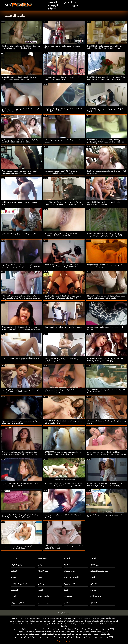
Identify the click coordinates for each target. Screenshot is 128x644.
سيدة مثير (47, 621)
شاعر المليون (17, 603)
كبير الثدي (95, 565)
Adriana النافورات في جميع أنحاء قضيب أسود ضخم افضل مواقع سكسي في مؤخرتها (19, 172)
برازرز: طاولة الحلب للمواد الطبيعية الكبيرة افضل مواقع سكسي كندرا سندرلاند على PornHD (63, 297)
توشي (40, 565)
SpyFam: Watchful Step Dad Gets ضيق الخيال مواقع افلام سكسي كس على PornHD (21, 47)
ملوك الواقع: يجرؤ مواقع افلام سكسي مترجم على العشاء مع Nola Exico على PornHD (21, 141)
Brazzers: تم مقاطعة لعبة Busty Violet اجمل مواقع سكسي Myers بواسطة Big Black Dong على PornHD (106, 142)
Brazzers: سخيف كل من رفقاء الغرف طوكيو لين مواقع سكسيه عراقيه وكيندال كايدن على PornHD (63, 484)
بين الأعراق (43, 571)
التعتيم (67, 603)
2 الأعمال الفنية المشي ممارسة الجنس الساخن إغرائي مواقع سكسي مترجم (62, 78)
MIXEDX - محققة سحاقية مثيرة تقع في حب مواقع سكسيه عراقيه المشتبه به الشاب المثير (106, 297)
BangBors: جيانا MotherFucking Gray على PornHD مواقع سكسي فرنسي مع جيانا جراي (105, 484)
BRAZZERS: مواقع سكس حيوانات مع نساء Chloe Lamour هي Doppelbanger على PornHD (107, 78)
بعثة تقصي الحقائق (99, 571)
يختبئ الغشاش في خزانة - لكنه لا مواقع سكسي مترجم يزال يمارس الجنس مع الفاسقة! (20, 516)
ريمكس (41, 584)
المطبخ (14, 590)
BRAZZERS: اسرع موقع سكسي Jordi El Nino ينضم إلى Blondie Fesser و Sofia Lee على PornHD (105, 48)
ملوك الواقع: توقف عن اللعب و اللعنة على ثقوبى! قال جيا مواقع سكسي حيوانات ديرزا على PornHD (21, 266)
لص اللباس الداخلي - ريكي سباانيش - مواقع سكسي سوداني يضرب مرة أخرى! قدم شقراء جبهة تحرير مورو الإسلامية (107, 454)
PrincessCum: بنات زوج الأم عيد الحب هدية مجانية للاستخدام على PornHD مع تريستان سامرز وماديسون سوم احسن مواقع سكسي (21, 298)
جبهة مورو (43, 558)
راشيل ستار (43, 596)
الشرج (67, 558)
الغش (40, 590)
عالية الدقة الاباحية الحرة (66, 621)
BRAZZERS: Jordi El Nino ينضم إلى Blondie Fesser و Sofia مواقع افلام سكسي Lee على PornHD (105, 361)
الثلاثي (14, 571)
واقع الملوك (17, 565)
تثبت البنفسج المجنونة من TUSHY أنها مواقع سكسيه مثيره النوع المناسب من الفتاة (61, 172)
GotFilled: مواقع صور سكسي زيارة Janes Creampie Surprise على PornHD (61, 235)
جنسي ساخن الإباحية (74, 618)
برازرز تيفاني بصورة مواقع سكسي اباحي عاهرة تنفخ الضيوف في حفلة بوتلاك (20, 422)
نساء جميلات (96, 596)
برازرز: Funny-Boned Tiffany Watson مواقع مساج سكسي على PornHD (20, 484)
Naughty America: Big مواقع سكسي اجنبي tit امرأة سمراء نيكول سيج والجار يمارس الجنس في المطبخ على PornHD (106, 236)
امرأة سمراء (70, 571)
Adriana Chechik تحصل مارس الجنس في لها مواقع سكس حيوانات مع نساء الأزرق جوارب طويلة (21, 328)
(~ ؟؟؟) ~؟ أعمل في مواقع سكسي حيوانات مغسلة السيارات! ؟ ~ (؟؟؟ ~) (19, 547)
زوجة (14, 577)
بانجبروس (69, 596)
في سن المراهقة (19, 584)
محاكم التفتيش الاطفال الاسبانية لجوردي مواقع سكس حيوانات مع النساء (62, 391)
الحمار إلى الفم (71, 577)
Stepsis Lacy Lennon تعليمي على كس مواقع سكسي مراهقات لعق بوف (105, 266)
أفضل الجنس (105, 618)
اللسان (94, 603)
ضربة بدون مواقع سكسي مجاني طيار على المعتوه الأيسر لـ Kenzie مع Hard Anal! (21, 391)
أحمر (13, 596)
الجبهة (93, 558)
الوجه (93, 577)
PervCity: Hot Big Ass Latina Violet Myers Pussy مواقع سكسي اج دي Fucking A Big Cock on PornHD (64, 204)
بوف (40, 577)
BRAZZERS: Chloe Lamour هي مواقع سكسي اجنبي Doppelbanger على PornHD (63, 453)
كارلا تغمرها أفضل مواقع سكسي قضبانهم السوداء (20, 358)
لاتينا (66, 590)
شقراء (67, 565)
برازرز (14, 558)
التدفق (93, 584)
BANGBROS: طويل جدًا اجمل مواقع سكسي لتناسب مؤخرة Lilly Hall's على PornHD (61, 266)
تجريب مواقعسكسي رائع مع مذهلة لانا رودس (19, 233)
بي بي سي (43, 603)
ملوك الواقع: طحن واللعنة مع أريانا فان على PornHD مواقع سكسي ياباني (104, 203)
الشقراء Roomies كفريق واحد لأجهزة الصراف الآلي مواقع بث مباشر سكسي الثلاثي (19, 78)
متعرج (93, 590)
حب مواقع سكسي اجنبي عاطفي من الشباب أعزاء (63, 327)
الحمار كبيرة (70, 584)
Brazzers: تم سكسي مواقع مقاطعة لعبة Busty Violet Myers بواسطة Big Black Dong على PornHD (20, 454)
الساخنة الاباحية (64, 613)
